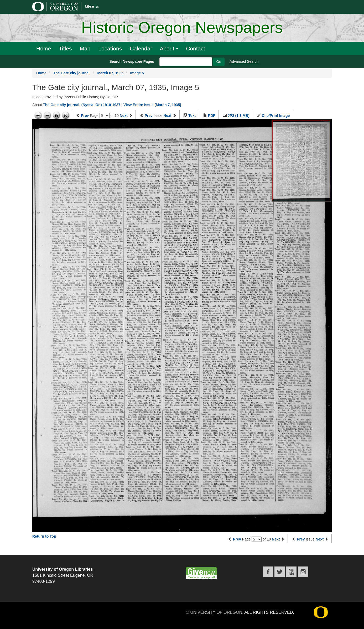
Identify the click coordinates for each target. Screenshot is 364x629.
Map (85, 48)
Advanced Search (244, 61)
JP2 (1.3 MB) (239, 116)
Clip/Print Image (276, 116)
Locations (110, 48)
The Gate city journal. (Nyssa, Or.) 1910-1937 (82, 105)
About (169, 48)
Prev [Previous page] (85, 116)
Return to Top (44, 536)
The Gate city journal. (72, 73)
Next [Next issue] (167, 116)
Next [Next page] (124, 116)
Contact (195, 48)
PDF (212, 116)
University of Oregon (216, 612)
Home (44, 48)
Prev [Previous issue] (149, 116)
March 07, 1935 (110, 73)
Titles (65, 48)
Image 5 (137, 73)
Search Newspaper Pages (132, 61)
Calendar (141, 48)
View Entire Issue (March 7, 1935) (152, 105)
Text (192, 116)
